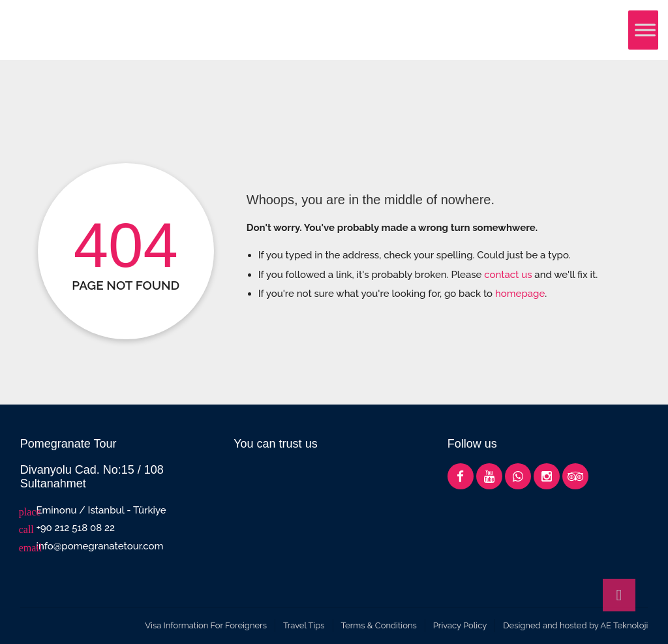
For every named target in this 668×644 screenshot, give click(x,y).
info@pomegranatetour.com (100, 546)
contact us (508, 275)
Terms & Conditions (379, 625)
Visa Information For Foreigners (206, 625)
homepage (520, 294)
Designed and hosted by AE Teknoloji (575, 625)
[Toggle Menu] (645, 30)
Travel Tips (304, 625)
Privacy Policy (460, 625)
